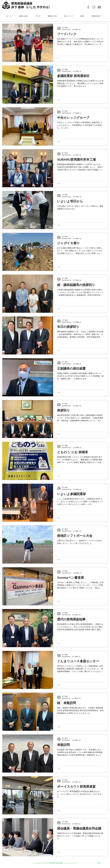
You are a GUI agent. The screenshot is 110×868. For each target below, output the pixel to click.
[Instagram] (94, 7)
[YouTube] (99, 7)
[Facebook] (88, 7)
